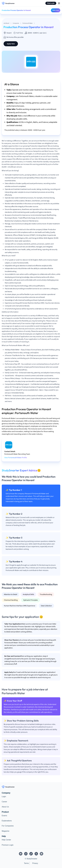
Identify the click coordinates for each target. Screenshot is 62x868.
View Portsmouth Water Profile (16, 458)
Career (4, 802)
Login (4, 797)
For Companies (8, 826)
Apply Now (56, 10)
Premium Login (8, 845)
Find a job (51, 3)
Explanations (7, 821)
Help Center (6, 840)
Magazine (5, 831)
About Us (5, 807)
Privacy (35, 863)
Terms (26, 863)
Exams (4, 816)
